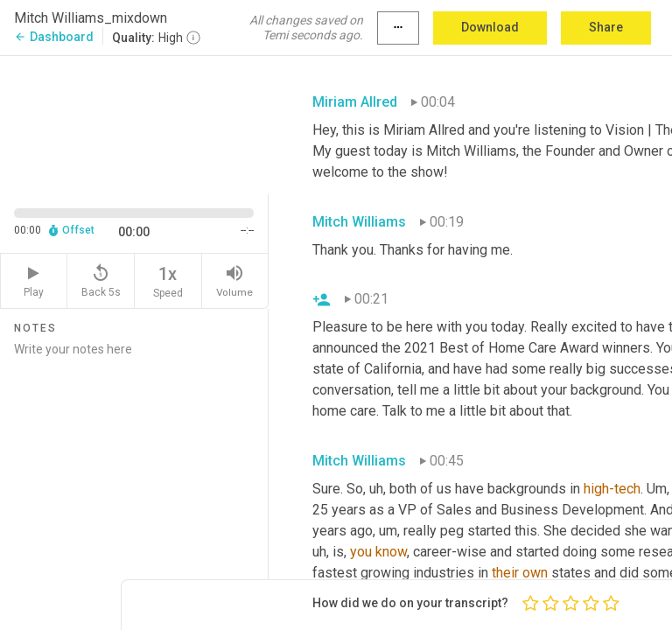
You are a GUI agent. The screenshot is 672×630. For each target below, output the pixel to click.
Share (606, 27)
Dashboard (54, 37)
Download (490, 27)
